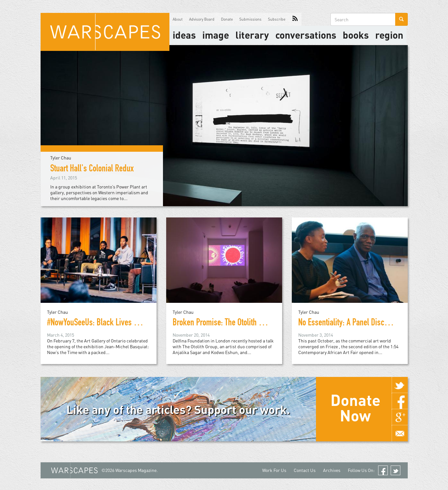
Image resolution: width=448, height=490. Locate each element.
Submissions (250, 19)
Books (356, 35)
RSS (295, 19)
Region (389, 35)
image (216, 35)
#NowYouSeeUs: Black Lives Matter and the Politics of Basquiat (142, 323)
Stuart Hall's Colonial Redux (92, 169)
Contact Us (305, 470)
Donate (227, 19)
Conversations (306, 35)
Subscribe (277, 19)
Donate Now (355, 408)
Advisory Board (202, 19)
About (178, 19)
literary (252, 35)
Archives (332, 470)
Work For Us (274, 470)
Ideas (184, 35)
